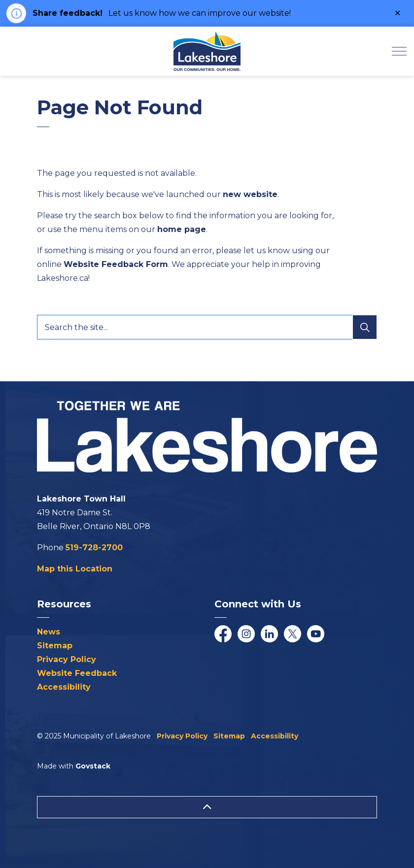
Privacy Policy (67, 659)
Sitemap (55, 646)
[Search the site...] (207, 327)
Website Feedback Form (116, 264)
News (49, 632)
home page (182, 229)
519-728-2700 (94, 548)
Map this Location (75, 569)
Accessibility (64, 687)
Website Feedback (77, 673)
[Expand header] (399, 51)
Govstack (93, 766)
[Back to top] (207, 807)
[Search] (365, 327)
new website (250, 194)
